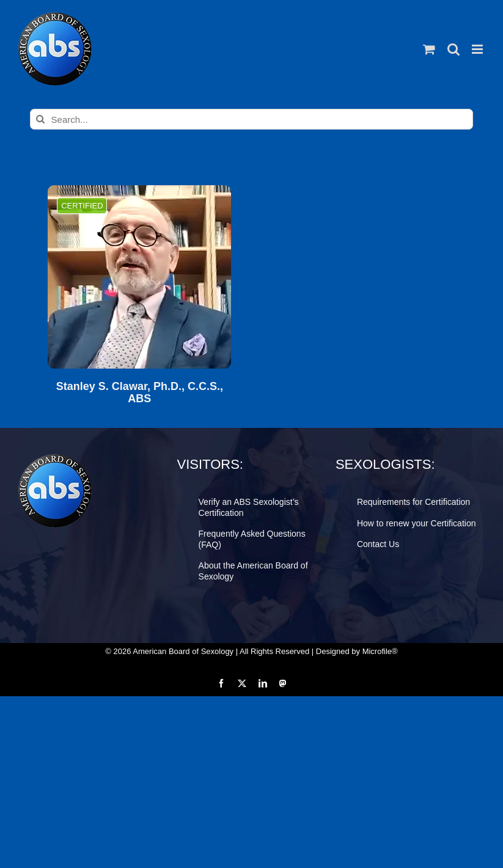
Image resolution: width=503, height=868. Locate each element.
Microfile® (380, 651)
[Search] (40, 119)
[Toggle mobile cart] (429, 49)
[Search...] (252, 119)
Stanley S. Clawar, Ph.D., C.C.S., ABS (140, 393)
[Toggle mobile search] (453, 49)
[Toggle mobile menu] (478, 49)
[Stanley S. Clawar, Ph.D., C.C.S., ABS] (139, 277)
